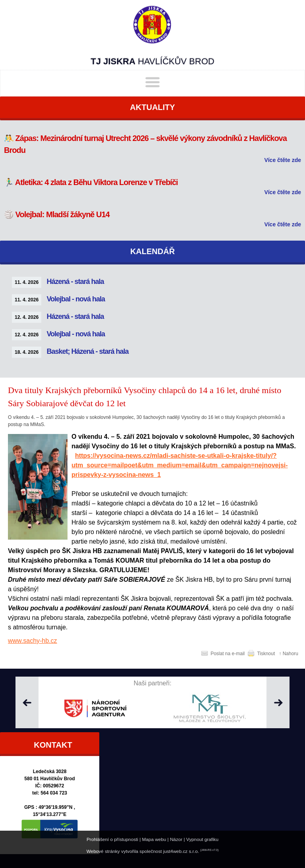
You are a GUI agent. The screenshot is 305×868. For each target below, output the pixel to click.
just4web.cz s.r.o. (181, 851)
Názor (176, 839)
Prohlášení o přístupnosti (112, 839)
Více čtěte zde (283, 160)
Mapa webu (154, 839)
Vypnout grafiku (202, 839)
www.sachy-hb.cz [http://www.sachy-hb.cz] (33, 641)
